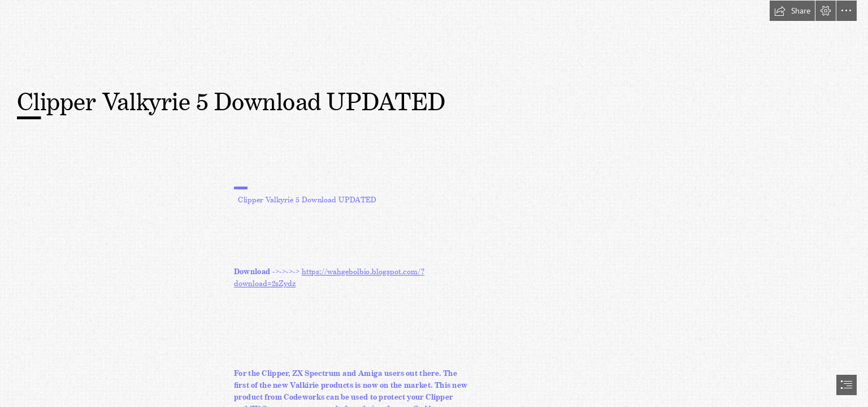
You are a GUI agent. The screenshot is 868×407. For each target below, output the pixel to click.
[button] (792, 11)
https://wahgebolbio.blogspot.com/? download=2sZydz (329, 276)
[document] (434, 203)
